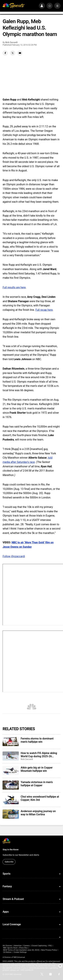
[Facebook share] (5, 53)
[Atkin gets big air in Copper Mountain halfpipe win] (11, 771)
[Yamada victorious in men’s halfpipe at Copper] (11, 785)
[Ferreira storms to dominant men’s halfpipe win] (11, 742)
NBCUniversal (19, 957)
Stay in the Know (10, 850)
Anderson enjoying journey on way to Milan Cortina (38, 813)
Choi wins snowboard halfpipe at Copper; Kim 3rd (40, 798)
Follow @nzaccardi (14, 556)
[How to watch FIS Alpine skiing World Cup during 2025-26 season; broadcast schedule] (11, 756)
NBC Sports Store (10, 948)
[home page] (14, 6)
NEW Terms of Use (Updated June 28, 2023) (21, 950)
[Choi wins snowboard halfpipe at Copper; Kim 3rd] (11, 800)
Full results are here (14, 287)
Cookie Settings (20, 952)
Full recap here (44, 310)
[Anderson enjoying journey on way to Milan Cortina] (11, 814)
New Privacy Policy (49, 950)
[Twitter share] (13, 53)
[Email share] (20, 53)
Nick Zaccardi (11, 42)
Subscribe (9, 862)
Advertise (18, 946)
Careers (27, 946)
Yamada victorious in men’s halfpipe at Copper (37, 784)
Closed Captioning (39, 946)
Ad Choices (7, 946)
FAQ (50, 946)
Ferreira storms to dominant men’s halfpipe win (37, 740)
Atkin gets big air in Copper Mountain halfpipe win (37, 769)
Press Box (23, 948)
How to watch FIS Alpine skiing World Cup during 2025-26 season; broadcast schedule (39, 755)
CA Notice (7, 952)
